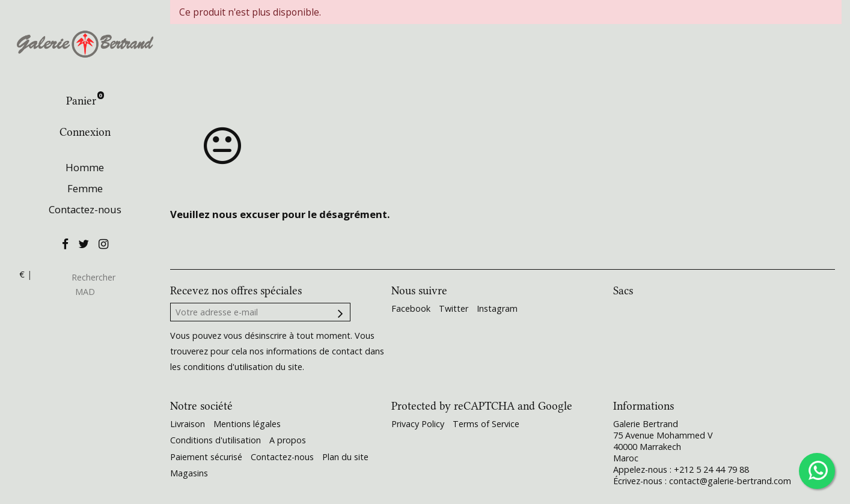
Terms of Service (486, 424)
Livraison (188, 424)
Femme (85, 188)
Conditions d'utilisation (216, 440)
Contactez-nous (85, 209)
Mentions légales (247, 424)
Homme (85, 167)
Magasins (189, 473)
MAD (85, 292)
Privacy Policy (418, 424)
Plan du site (345, 457)
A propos (288, 440)
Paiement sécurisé (206, 457)
